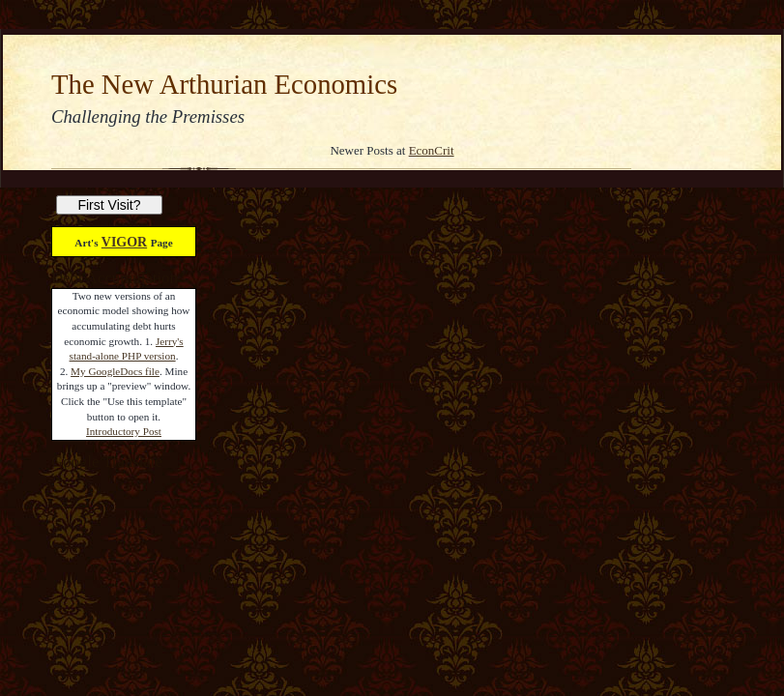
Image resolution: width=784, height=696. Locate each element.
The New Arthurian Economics (224, 84)
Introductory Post (124, 431)
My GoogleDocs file (115, 371)
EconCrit (432, 150)
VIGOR (124, 242)
